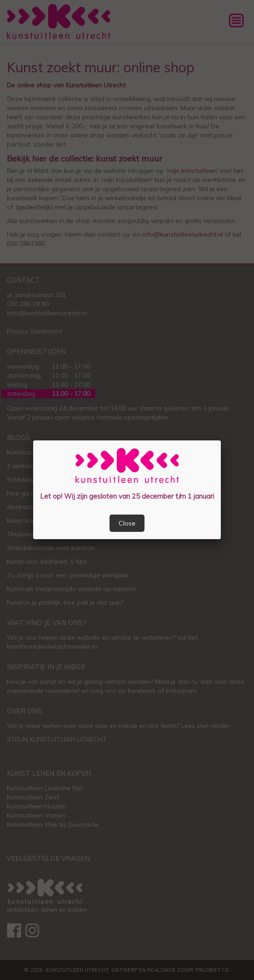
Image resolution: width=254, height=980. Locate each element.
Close (127, 523)
